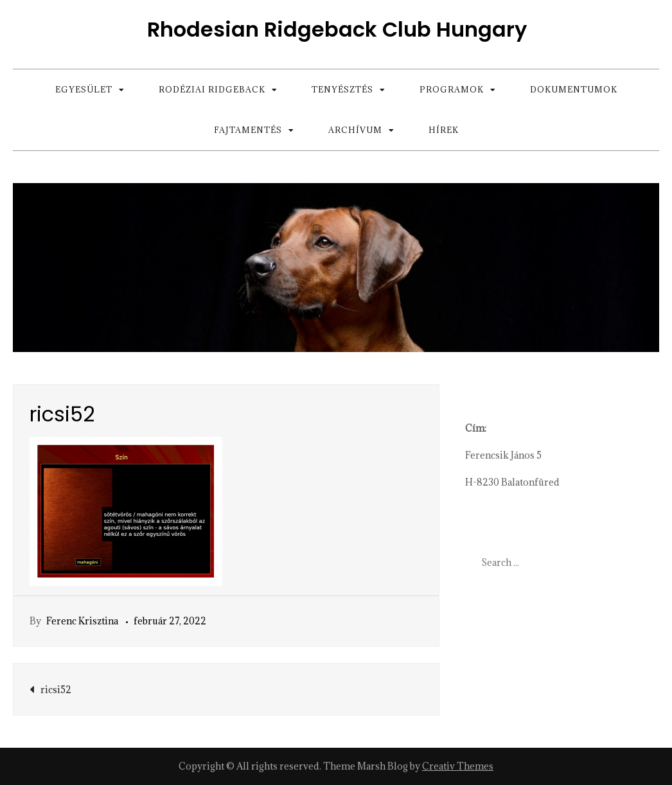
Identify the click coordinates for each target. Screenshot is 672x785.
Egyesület (84, 89)
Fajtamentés (248, 130)
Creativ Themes (458, 766)
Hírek (444, 130)
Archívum (355, 130)
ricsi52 (56, 690)
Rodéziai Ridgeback (212, 89)
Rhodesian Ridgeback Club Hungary (337, 29)
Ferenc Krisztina (82, 621)
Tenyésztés (342, 89)
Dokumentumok (574, 89)
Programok (452, 89)
